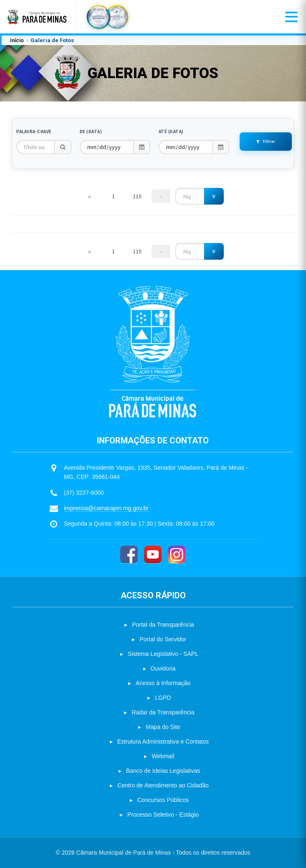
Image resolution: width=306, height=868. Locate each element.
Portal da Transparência (163, 625)
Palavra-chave (34, 132)
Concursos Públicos (163, 800)
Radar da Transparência (163, 712)
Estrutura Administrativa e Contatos (163, 741)
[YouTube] (153, 555)
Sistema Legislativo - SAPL (163, 654)
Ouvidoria (163, 668)
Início (17, 40)
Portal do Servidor (163, 639)
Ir (214, 196)
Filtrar (266, 141)
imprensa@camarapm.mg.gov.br (106, 508)
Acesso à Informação (163, 683)
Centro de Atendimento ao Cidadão (163, 785)
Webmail (163, 756)
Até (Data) (171, 132)
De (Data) (91, 132)
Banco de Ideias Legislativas (163, 771)
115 (137, 196)
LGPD (163, 698)
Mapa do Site (163, 727)
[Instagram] (177, 555)
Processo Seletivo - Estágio (163, 815)
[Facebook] (129, 555)
